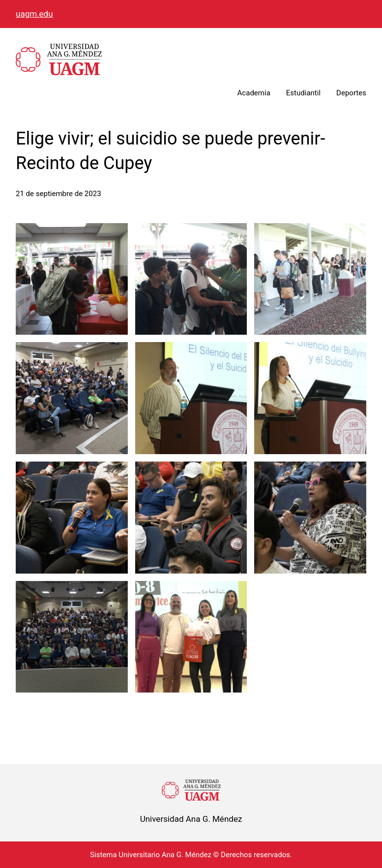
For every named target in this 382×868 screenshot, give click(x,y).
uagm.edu (34, 14)
